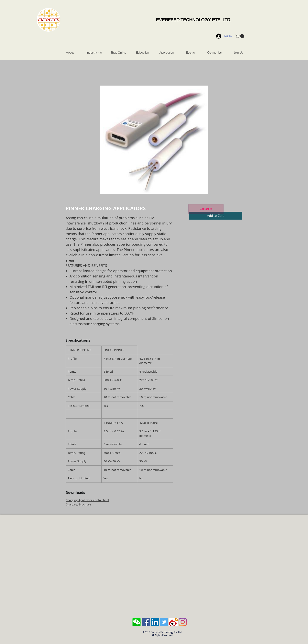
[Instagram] (183, 622)
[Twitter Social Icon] (164, 622)
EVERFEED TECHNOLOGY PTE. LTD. (193, 20)
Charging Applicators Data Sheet (87, 500)
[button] (240, 36)
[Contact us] (206, 209)
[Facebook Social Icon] (146, 622)
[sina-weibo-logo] (173, 622)
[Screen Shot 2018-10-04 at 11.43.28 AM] (137, 622)
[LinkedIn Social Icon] (155, 622)
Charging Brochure (78, 504)
